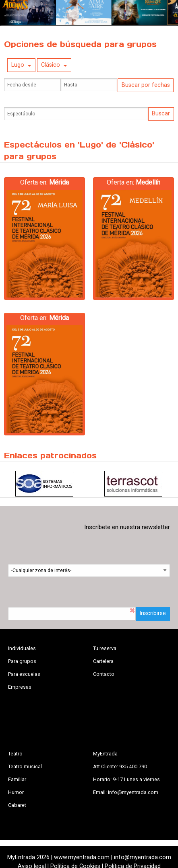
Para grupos (22, 661)
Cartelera (103, 661)
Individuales (22, 648)
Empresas (20, 687)
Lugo (18, 65)
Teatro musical (25, 766)
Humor (16, 792)
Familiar (17, 779)
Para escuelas (24, 674)
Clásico (51, 65)
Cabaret (17, 805)
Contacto (104, 674)
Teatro (15, 754)
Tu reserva (105, 648)
